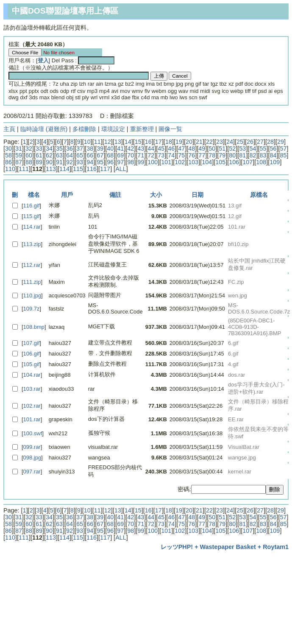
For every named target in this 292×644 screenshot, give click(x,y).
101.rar (32, 419)
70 (131, 155)
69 (120, 155)
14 (128, 142)
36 (70, 148)
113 (51, 169)
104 (207, 162)
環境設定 (113, 129)
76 (192, 155)
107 (248, 162)
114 (64, 169)
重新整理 (142, 129)
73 (161, 155)
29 (281, 142)
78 (212, 155)
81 (242, 155)
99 (141, 162)
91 (59, 162)
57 (283, 148)
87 (19, 162)
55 (263, 148)
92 (70, 162)
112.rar (32, 265)
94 (90, 162)
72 (151, 155)
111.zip (32, 282)
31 (19, 148)
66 (90, 155)
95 (100, 162)
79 (222, 155)
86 (8, 162)
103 (193, 162)
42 (131, 148)
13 (118, 142)
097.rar (32, 472)
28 (270, 142)
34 (49, 148)
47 (181, 148)
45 (161, 148)
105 (220, 162)
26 (250, 142)
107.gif (32, 343)
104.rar (32, 375)
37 (80, 148)
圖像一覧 (170, 129)
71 (141, 155)
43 (141, 148)
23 (220, 142)
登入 (43, 60)
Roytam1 (276, 547)
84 (273, 155)
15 (138, 142)
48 (192, 148)
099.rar (32, 447)
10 (87, 142)
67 (100, 155)
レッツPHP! (177, 547)
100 (153, 162)
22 (209, 142)
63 (59, 155)
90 (49, 162)
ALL (121, 169)
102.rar (32, 406)
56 (273, 148)
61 (39, 155)
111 (24, 169)
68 (110, 155)
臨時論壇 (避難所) (44, 129)
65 (80, 155)
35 (59, 148)
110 (10, 169)
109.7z (32, 309)
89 (39, 162)
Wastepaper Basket (228, 547)
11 (97, 142)
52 (232, 148)
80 (232, 155)
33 (39, 148)
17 (159, 142)
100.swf (33, 433)
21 (199, 142)
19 (179, 142)
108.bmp (34, 327)
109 (275, 162)
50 (212, 148)
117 (105, 169)
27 (260, 142)
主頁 (9, 129)
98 (131, 162)
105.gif (32, 364)
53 (242, 148)
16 (148, 142)
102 (180, 162)
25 (240, 142)
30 (8, 148)
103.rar (32, 389)
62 (49, 155)
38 (90, 148)
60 (29, 155)
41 (120, 148)
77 (202, 155)
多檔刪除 (84, 129)
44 (151, 148)
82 (253, 155)
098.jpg (32, 458)
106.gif (32, 354)
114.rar (32, 227)
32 (29, 148)
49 (202, 148)
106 (234, 162)
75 (181, 155)
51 (222, 148)
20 (189, 142)
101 (166, 162)
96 (110, 162)
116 (92, 169)
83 (263, 155)
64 (70, 155)
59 (19, 155)
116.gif (32, 206)
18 (169, 142)
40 (110, 148)
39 (100, 148)
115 (78, 169)
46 (171, 148)
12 (108, 142)
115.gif (32, 216)
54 (253, 148)
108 (261, 162)
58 (8, 155)
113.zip (32, 244)
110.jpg (32, 295)
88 (29, 162)
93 (80, 162)
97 (120, 162)
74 (171, 155)
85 (283, 155)
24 (230, 142)
